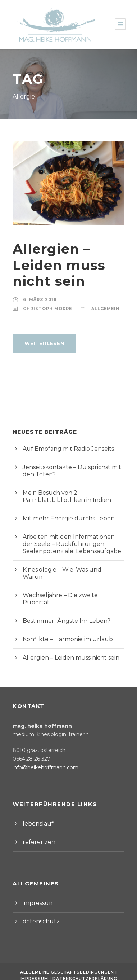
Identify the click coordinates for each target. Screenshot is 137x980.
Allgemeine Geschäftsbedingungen (68, 958)
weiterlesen (43, 343)
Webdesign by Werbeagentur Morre (68, 971)
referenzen (36, 828)
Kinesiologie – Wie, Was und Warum (69, 570)
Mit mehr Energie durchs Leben (63, 518)
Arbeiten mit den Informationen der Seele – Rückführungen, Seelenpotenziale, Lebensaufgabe (67, 544)
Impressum (36, 964)
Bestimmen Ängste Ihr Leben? (61, 606)
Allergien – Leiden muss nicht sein (55, 265)
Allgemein (100, 309)
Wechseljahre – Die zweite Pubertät (68, 588)
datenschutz (38, 907)
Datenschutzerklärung (84, 964)
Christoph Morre (45, 309)
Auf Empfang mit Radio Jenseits (64, 449)
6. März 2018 (38, 299)
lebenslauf (36, 809)
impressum (37, 889)
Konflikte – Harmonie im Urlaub (62, 625)
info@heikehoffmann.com (41, 753)
